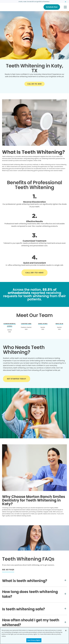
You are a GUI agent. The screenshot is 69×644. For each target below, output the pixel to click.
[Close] (66, 631)
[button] (65, 7)
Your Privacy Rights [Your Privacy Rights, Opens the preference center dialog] (34, 640)
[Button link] (52, 7)
